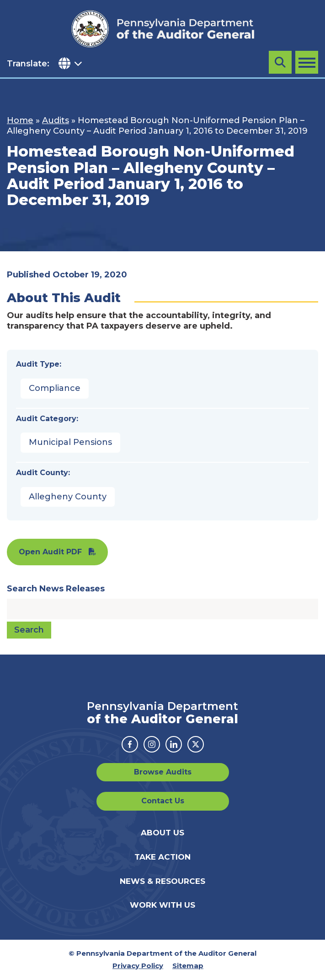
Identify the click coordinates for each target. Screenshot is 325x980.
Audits (56, 120)
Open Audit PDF (50, 552)
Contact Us (163, 801)
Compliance (55, 388)
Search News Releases (56, 589)
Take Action (162, 857)
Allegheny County (68, 497)
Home (20, 120)
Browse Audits (163, 772)
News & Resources (162, 881)
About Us (162, 833)
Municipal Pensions (70, 442)
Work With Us (162, 905)
